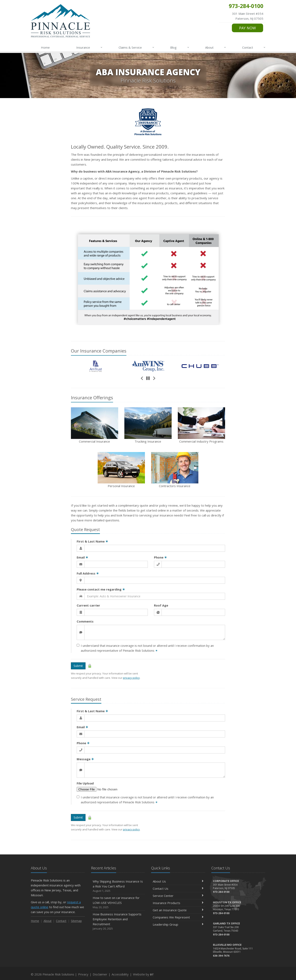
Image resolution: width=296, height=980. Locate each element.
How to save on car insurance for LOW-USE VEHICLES (118, 903)
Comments (85, 621)
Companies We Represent (178, 917)
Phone (160, 557)
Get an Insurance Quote (178, 910)
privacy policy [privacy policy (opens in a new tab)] (131, 678)
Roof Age (161, 605)
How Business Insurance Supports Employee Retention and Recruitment (118, 921)
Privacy (83, 974)
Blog (180, 47)
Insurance (90, 47)
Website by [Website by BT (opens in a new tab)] (143, 974)
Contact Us (178, 888)
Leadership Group (178, 924)
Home (45, 47)
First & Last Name (92, 541)
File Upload (85, 783)
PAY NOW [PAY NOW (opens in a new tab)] (247, 28)
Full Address (88, 573)
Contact (254, 47)
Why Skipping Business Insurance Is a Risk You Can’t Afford (118, 886)
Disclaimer (100, 974)
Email (82, 557)
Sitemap (76, 921)
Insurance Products (178, 903)
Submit (78, 666)
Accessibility (120, 974)
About (216, 47)
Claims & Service (137, 47)
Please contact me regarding (101, 589)
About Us (178, 881)
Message (85, 759)
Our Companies (99, 351)
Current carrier (88, 605)
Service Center (178, 896)
